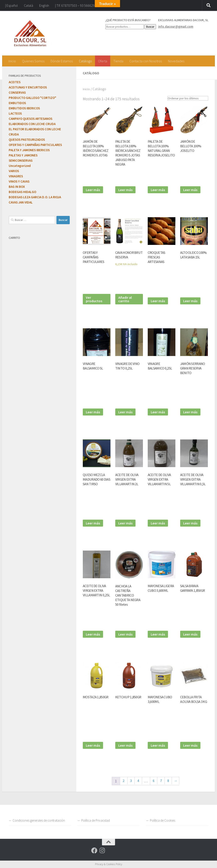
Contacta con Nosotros (146, 61)
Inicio (12, 61)
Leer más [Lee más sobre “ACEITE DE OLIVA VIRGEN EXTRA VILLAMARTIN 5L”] (158, 523)
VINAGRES (16, 176)
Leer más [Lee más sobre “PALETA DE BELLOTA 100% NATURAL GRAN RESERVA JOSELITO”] (158, 189)
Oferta (103, 61)
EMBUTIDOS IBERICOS (24, 108)
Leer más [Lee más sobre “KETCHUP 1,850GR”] (126, 745)
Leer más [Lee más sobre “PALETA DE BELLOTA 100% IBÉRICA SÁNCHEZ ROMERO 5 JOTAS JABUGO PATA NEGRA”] (126, 189)
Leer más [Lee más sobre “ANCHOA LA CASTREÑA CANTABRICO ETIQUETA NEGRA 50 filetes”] (126, 634)
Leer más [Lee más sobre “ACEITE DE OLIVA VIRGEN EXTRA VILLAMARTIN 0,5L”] (191, 523)
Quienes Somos (33, 61)
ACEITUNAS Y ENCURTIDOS (28, 87)
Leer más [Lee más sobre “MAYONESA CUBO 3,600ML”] (158, 745)
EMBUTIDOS (17, 103)
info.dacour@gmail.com (176, 26)
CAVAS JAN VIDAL (21, 202)
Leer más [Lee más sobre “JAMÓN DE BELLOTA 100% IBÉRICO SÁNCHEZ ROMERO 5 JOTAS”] (93, 189)
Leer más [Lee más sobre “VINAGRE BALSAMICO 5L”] (93, 412)
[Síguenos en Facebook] (94, 851)
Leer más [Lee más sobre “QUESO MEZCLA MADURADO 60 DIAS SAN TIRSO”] (93, 523)
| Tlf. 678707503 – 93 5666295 (76, 5)
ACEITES (15, 82)
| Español (12, 5)
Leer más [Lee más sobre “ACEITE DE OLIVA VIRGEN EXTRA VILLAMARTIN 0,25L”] (93, 634)
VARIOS (14, 171)
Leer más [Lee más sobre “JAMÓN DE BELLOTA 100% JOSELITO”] (191, 189)
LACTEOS (15, 113)
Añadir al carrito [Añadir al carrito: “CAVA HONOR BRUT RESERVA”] (126, 299)
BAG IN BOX (17, 187)
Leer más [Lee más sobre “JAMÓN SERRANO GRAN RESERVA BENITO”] (191, 412)
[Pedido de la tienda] (185, 98)
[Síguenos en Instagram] (102, 851)
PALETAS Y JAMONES (23, 155)
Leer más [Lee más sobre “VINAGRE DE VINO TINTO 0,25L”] (126, 412)
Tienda (118, 61)
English (44, 5)
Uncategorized (20, 166)
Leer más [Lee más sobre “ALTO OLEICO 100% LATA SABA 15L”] (191, 301)
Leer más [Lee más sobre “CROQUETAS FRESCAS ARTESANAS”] (158, 301)
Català (29, 5)
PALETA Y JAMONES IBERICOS (29, 150)
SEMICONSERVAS (21, 160)
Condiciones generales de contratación (39, 820)
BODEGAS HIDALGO (22, 192)
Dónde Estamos (62, 61)
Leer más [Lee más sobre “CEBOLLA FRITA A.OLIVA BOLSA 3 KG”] (191, 745)
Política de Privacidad (96, 820)
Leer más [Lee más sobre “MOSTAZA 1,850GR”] (93, 745)
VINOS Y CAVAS (19, 181)
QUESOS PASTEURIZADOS (27, 140)
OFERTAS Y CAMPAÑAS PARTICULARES (35, 145)
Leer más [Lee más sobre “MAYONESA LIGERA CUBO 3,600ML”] (158, 634)
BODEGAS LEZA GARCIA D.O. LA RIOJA (35, 197)
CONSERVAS (17, 92)
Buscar (150, 27)
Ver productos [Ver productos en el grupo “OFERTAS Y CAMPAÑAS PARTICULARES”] (95, 299)
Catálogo (85, 61)
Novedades (176, 61)
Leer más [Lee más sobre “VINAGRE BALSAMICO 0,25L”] (158, 412)
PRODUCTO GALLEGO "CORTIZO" (32, 98)
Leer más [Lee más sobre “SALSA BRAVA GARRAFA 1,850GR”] (191, 634)
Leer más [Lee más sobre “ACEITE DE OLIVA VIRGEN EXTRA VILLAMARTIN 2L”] (126, 523)
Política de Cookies (163, 820)
